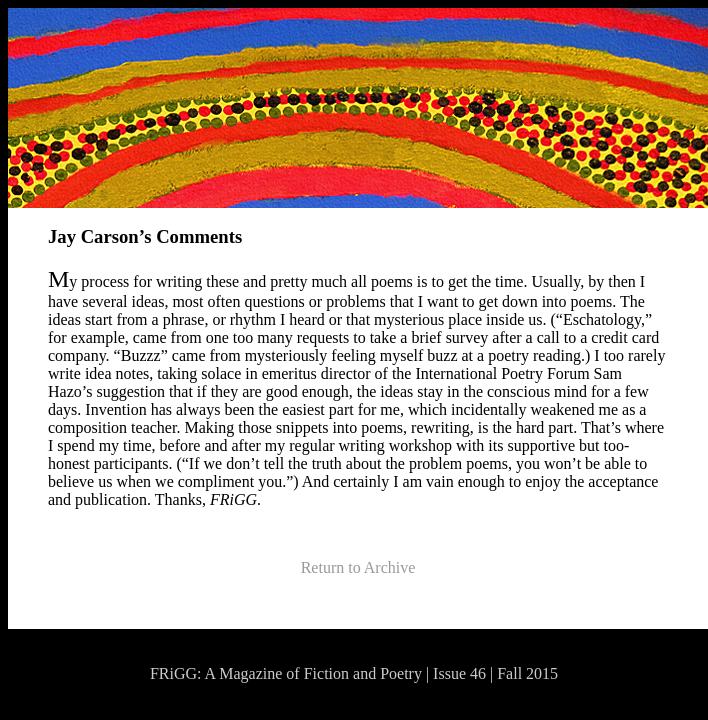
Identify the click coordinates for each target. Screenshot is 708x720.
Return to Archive (358, 567)
